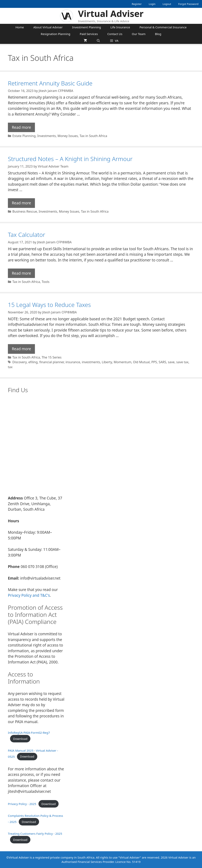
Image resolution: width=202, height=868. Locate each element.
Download (20, 739)
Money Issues (68, 136)
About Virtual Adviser (48, 27)
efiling (33, 362)
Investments (47, 136)
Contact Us (115, 34)
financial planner (51, 362)
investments (91, 362)
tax (10, 367)
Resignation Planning (56, 34)
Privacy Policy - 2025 (22, 804)
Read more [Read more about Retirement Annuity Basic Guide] (21, 127)
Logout (167, 4)
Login (152, 4)
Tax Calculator (27, 235)
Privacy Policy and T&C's (29, 595)
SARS (162, 362)
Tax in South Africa (93, 136)
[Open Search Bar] (98, 41)
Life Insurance (120, 27)
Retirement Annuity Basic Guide (50, 83)
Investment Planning (86, 27)
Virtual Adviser (111, 13)
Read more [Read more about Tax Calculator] (21, 273)
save (171, 362)
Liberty (107, 362)
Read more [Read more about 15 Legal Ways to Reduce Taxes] (21, 349)
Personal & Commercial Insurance (163, 27)
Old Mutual (141, 362)
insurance (73, 362)
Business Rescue (25, 211)
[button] (114, 41)
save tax (182, 362)
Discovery (20, 362)
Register (137, 4)
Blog (158, 34)
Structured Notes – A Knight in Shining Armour (70, 159)
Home (20, 27)
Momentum (122, 362)
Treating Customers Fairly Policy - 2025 (35, 834)
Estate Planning (24, 136)
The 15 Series (52, 357)
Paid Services (89, 34)
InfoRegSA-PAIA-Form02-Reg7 (29, 733)
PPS (154, 362)
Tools (45, 282)
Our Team (139, 34)
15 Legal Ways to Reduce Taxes (49, 305)
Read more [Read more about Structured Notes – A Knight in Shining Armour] (21, 203)
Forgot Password (188, 4)
